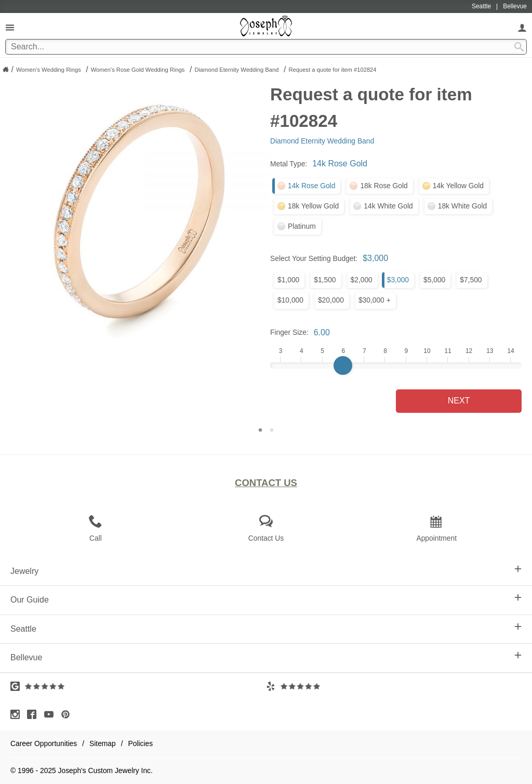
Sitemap (103, 743)
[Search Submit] (519, 47)
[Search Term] (266, 47)
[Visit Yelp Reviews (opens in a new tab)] (394, 686)
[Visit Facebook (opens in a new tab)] (34, 714)
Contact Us (266, 483)
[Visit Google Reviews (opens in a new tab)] (138, 686)
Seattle (266, 628)
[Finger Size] (396, 365)
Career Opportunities (44, 743)
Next (459, 401)
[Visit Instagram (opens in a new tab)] (18, 714)
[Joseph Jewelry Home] (6, 69)
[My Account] (522, 27)
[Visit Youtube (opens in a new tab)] (51, 714)
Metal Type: (289, 164)
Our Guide (266, 599)
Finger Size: (289, 332)
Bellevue (266, 657)
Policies (141, 743)
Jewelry (266, 570)
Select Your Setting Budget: (314, 258)
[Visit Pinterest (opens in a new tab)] (68, 714)
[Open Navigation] (10, 27)
